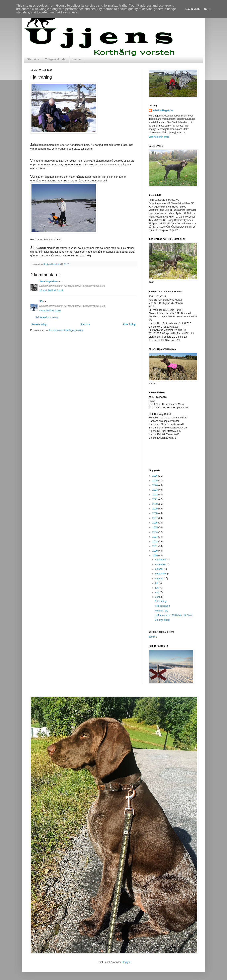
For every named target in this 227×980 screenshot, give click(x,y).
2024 (155, 485)
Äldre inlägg (129, 324)
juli (157, 583)
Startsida (33, 59)
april (158, 597)
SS (41, 301)
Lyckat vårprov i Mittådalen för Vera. (174, 615)
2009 (155, 556)
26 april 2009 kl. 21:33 (51, 291)
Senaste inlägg (39, 324)
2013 (155, 537)
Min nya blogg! (162, 620)
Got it (208, 9)
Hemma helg (161, 611)
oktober (160, 569)
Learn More (193, 9)
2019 (155, 509)
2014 (155, 532)
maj (158, 592)
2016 (155, 523)
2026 (155, 476)
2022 (155, 495)
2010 (155, 551)
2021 (155, 499)
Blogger (126, 962)
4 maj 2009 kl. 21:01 (50, 311)
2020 (155, 504)
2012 (155, 542)
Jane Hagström (48, 281)
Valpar (77, 59)
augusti (159, 578)
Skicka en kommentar (47, 317)
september (161, 574)
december (161, 560)
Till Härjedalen (162, 606)
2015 (155, 527)
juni (157, 588)
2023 (155, 490)
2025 (155, 481)
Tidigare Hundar (56, 59)
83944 (152, 637)
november (161, 564)
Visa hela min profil (159, 137)
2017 (155, 518)
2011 (155, 546)
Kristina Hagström (163, 110)
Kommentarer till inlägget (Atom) (66, 330)
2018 (155, 513)
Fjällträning (161, 601)
